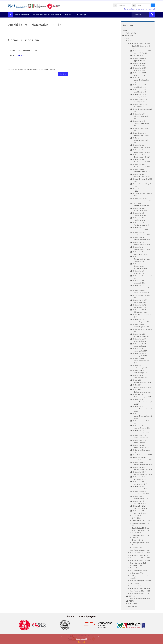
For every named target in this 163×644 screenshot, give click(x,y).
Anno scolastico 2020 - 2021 (140, 593)
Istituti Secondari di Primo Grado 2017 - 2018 (141, 539)
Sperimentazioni (135, 586)
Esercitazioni (134, 583)
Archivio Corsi (133, 41)
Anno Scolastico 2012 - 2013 (140, 560)
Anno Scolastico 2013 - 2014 (140, 558)
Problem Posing (135, 568)
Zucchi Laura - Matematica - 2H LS (24, 50)
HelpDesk (70, 15)
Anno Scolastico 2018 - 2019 (140, 588)
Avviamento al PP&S (137, 573)
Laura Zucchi (20, 55)
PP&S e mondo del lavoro (138, 570)
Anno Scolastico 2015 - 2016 (140, 553)
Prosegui (81, 642)
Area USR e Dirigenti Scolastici (141, 580)
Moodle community (23, 15)
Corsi (128, 38)
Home (125, 30)
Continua (63, 74)
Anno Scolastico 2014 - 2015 (140, 555)
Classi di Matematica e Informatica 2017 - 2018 (141, 534)
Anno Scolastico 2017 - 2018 (140, 43)
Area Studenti (132, 606)
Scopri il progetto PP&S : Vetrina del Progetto (138, 564)
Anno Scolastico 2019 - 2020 (140, 591)
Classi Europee (137, 547)
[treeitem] (138, 318)
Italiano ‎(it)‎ (83, 15)
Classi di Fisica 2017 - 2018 (142, 520)
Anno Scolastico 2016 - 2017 (140, 550)
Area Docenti (132, 603)
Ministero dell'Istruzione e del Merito (48, 15)
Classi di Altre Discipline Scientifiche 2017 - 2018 (141, 529)
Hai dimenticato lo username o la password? (140, 9)
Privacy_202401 (81, 639)
